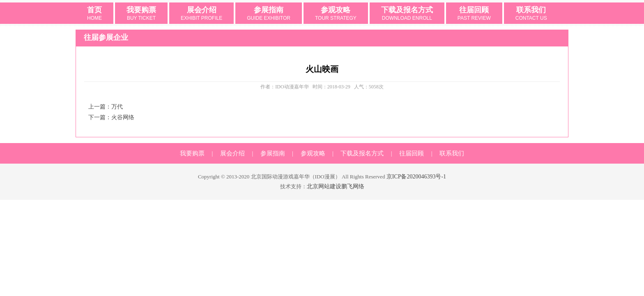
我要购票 (141, 14)
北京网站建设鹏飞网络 (336, 186)
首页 (94, 14)
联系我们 (531, 14)
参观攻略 (336, 14)
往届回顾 (474, 14)
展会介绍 (201, 14)
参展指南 (269, 14)
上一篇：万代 (106, 107)
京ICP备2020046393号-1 (416, 177)
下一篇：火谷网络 (111, 117)
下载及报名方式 (407, 14)
